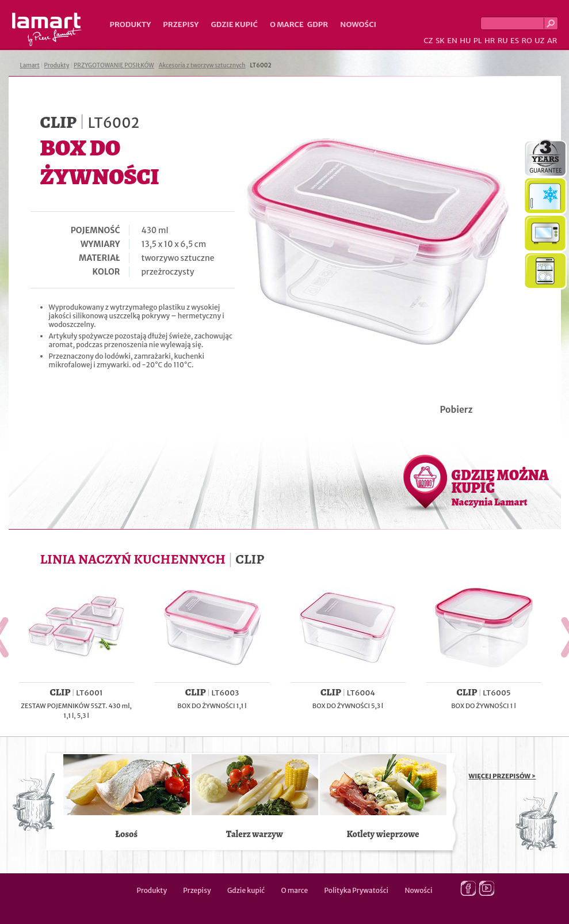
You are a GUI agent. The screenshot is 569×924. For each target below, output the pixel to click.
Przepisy (181, 24)
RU (503, 41)
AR (552, 41)
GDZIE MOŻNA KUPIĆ (500, 487)
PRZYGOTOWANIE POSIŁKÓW (114, 65)
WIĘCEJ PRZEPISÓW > (503, 776)
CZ (428, 41)
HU (465, 41)
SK (440, 41)
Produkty (131, 24)
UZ (539, 41)
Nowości (358, 24)
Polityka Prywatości (357, 890)
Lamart (47, 29)
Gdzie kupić (234, 24)
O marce (287, 24)
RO (526, 41)
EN (452, 41)
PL (478, 41)
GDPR (318, 24)
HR (490, 41)
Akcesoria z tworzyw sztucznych (202, 65)
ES (515, 41)
